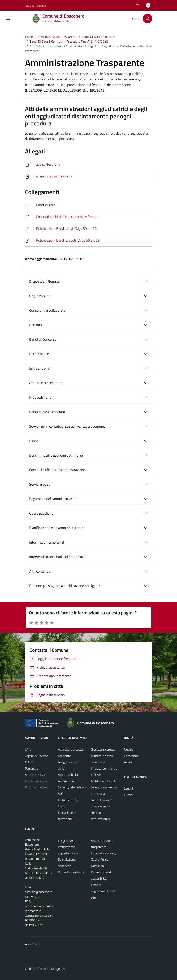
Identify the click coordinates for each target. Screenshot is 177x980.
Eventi (128, 795)
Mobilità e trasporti (103, 781)
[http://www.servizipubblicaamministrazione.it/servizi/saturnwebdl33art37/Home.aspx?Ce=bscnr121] (89, 217)
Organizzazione (41, 296)
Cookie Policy (100, 859)
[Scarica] (89, 164)
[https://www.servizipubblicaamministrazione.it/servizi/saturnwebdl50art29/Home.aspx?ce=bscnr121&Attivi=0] (89, 241)
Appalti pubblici (68, 775)
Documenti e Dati (36, 787)
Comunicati (131, 756)
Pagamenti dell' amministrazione (54, 499)
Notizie (129, 749)
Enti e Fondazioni (36, 781)
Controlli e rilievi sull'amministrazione (57, 470)
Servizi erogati (40, 484)
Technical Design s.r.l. (52, 969)
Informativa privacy (104, 853)
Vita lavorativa (100, 819)
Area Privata (33, 944)
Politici (29, 762)
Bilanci (34, 441)
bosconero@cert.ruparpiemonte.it (39, 908)
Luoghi (128, 788)
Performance (39, 354)
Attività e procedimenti (46, 383)
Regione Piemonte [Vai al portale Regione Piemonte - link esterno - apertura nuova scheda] (35, 5)
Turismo (96, 813)
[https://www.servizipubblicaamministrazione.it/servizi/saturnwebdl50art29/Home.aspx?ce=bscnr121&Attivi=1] (89, 229)
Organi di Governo (37, 756)
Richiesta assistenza (71, 872)
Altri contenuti (40, 571)
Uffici (28, 749)
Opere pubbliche (41, 513)
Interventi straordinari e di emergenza (57, 557)
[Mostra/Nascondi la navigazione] (8, 18)
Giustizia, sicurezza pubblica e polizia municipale (103, 756)
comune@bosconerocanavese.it (38, 894)
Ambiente (64, 756)
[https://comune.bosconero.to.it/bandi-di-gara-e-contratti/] (89, 205)
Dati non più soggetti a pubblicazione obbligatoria (66, 586)
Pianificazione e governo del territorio (57, 528)
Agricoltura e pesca (70, 749)
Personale (37, 325)
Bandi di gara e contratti (47, 412)
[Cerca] (147, 19)
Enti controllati (40, 368)
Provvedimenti (40, 397)
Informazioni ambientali (47, 542)
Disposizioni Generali (45, 281)
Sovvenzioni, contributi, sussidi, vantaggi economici (68, 426)
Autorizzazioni (67, 781)
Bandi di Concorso (43, 339)
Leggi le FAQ (66, 841)
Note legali (98, 866)
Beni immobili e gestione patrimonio (56, 455)
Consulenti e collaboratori (48, 310)
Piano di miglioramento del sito (103, 891)
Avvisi (128, 762)
